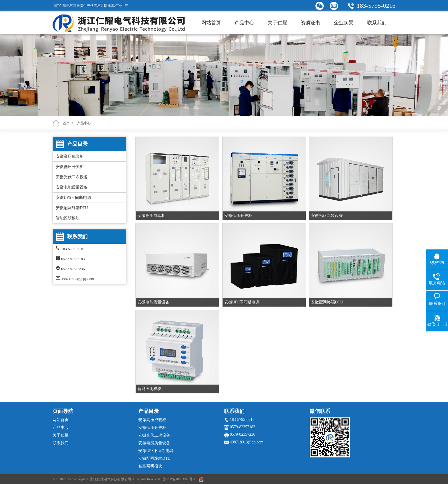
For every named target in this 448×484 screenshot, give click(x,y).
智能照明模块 (68, 218)
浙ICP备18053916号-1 (179, 479)
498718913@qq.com (78, 279)
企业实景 (344, 23)
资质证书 (311, 23)
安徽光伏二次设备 (72, 177)
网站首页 (211, 23)
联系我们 (377, 23)
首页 (66, 123)
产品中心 (244, 23)
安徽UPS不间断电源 (73, 198)
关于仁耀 (277, 23)
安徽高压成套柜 (70, 156)
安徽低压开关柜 (70, 167)
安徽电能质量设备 (72, 187)
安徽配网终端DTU (72, 208)
